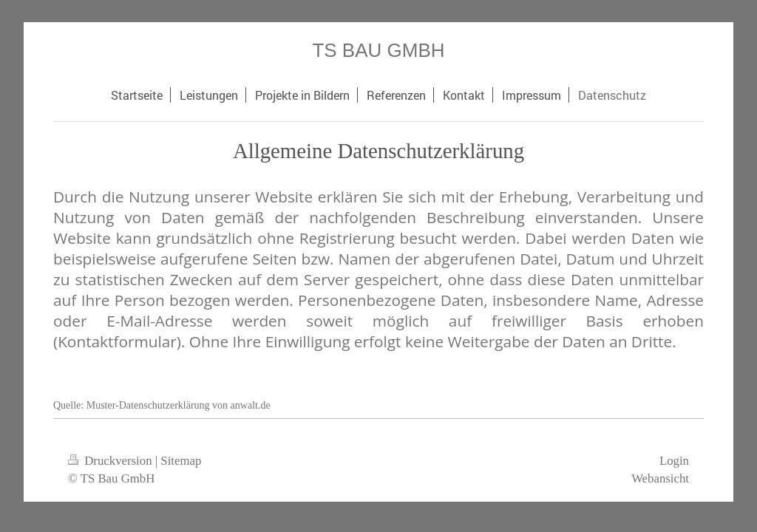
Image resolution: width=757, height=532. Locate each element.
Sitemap (181, 461)
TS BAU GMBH (378, 50)
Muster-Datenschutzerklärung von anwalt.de (179, 405)
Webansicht (660, 478)
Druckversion (112, 461)
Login (674, 461)
